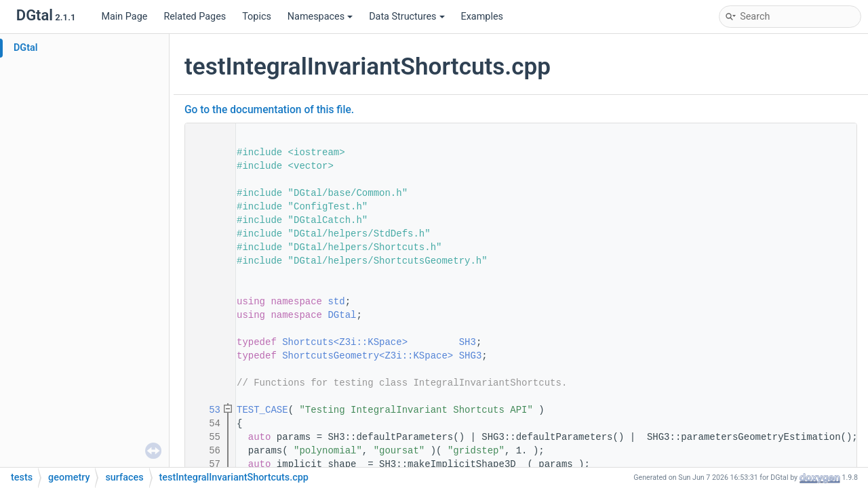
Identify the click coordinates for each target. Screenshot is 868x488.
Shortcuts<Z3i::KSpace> (345, 342)
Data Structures (407, 17)
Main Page (124, 17)
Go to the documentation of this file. (269, 110)
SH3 (468, 342)
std (336, 302)
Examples (482, 17)
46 (206, 342)
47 (206, 356)
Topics (257, 17)
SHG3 (471, 356)
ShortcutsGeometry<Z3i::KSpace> (368, 356)
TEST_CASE (262, 410)
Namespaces (320, 17)
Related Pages (195, 17)
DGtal (26, 48)
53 (206, 410)
